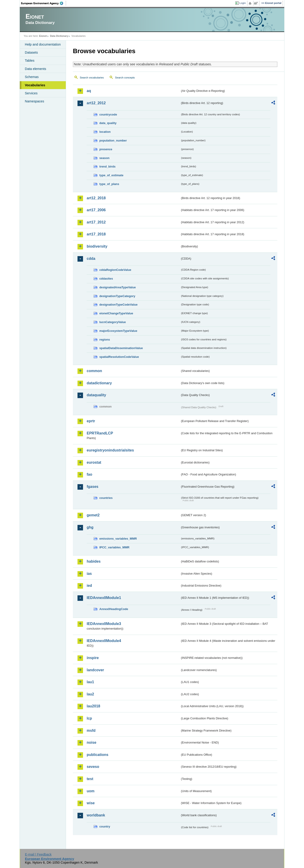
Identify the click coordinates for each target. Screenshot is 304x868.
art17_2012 (96, 222)
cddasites (106, 279)
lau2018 (93, 706)
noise (92, 742)
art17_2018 (96, 234)
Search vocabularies (92, 78)
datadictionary (99, 383)
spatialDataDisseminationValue (121, 348)
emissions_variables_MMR (118, 539)
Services (31, 93)
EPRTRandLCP (100, 433)
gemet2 (93, 515)
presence (106, 149)
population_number (113, 140)
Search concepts (125, 78)
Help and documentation (43, 44)
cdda (91, 259)
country (105, 826)
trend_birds (107, 166)
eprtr (91, 421)
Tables (30, 61)
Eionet (43, 36)
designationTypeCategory (117, 296)
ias (89, 574)
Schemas (32, 77)
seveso (93, 767)
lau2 (90, 694)
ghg (90, 527)
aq (89, 91)
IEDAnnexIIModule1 (104, 598)
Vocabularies (35, 85)
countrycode (108, 114)
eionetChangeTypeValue (116, 313)
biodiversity (97, 246)
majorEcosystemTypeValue (118, 331)
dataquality (96, 395)
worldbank (96, 815)
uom (91, 791)
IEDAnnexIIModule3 (104, 624)
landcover (95, 670)
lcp (89, 718)
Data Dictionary (59, 36)
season (104, 158)
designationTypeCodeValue (118, 305)
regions (105, 340)
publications (98, 755)
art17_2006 (96, 210)
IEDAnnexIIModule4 (104, 641)
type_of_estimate (111, 175)
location (105, 132)
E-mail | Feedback (38, 854)
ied (89, 586)
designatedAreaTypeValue (118, 287)
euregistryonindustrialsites (110, 450)
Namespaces (34, 101)
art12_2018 (96, 198)
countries (106, 498)
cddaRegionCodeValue (115, 270)
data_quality (108, 123)
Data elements (36, 69)
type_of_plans (109, 184)
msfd (91, 731)
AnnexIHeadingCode (114, 609)
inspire (93, 658)
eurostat (94, 462)
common (94, 371)
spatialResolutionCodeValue (119, 357)
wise (91, 803)
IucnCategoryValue (113, 322)
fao (89, 474)
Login (243, 3)
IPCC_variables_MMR (114, 547)
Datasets (31, 52)
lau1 (90, 682)
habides (94, 561)
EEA (44, 3)
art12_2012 (96, 103)
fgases (93, 487)
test (90, 779)
